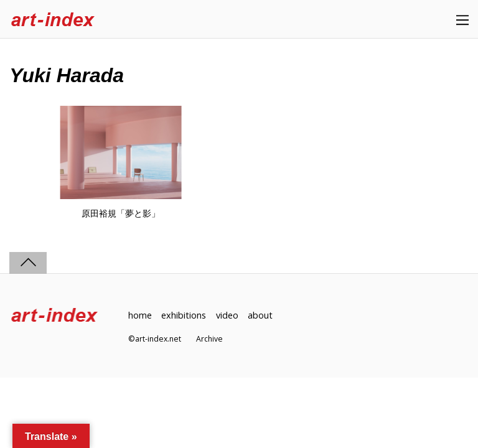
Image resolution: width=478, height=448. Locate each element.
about (260, 315)
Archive (209, 339)
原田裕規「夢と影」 (121, 213)
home (140, 315)
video (227, 315)
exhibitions (184, 315)
